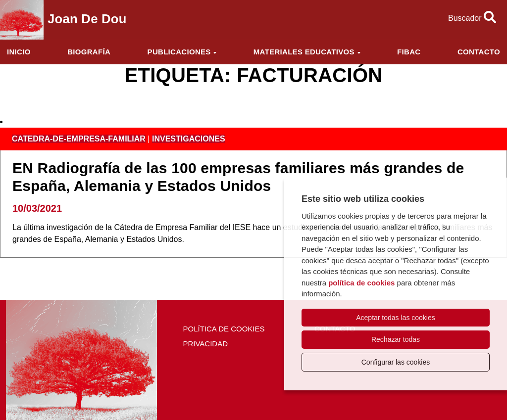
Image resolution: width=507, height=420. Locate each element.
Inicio (19, 52)
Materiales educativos (304, 52)
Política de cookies (224, 329)
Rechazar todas (396, 339)
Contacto (479, 52)
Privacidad (205, 344)
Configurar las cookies (396, 362)
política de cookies (361, 283)
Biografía (89, 52)
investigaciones (189, 139)
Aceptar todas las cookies (396, 318)
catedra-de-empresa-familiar (79, 139)
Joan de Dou (87, 19)
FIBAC (409, 52)
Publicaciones (179, 52)
